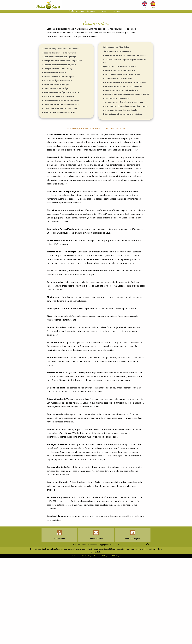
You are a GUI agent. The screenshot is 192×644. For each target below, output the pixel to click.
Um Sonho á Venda (77, 11)
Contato (117, 11)
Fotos (104, 11)
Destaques (91, 11)
